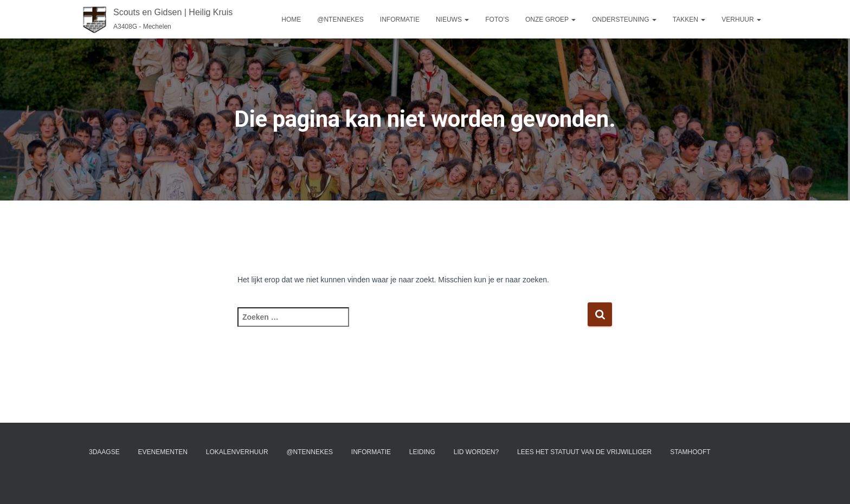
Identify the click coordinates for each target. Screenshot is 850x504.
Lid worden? (476, 452)
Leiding (422, 452)
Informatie (400, 20)
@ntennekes (340, 20)
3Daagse (104, 452)
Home (291, 20)
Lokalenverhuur (237, 452)
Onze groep (550, 20)
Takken (689, 20)
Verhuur (741, 20)
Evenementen (163, 452)
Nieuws (452, 20)
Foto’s (497, 20)
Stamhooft (690, 452)
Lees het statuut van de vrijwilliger (584, 452)
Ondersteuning (624, 20)
